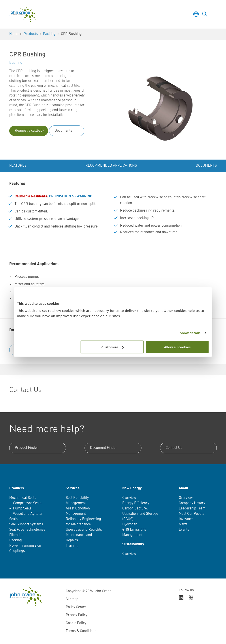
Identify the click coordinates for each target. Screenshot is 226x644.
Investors (186, 519)
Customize (112, 347)
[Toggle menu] (214, 14)
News (183, 524)
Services (73, 488)
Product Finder (26, 448)
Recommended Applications (111, 166)
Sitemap (72, 599)
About (184, 488)
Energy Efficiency (136, 503)
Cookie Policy (76, 623)
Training (72, 546)
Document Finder (104, 448)
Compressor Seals (27, 503)
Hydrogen (130, 524)
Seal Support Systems (26, 524)
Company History (192, 503)
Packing (49, 34)
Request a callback (30, 131)
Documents (63, 131)
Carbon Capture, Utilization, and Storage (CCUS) (140, 514)
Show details (190, 333)
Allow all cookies (177, 347)
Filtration (16, 535)
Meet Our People (192, 514)
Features (18, 166)
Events (184, 530)
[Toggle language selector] (196, 14)
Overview (129, 498)
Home (14, 34)
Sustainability (133, 544)
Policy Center (76, 607)
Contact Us (174, 448)
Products (31, 34)
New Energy (132, 488)
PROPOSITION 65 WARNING (71, 197)
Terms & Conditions (81, 631)
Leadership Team (192, 509)
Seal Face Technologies (27, 530)
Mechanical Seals (23, 498)
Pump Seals (22, 509)
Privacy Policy (76, 615)
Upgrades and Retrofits (84, 530)
